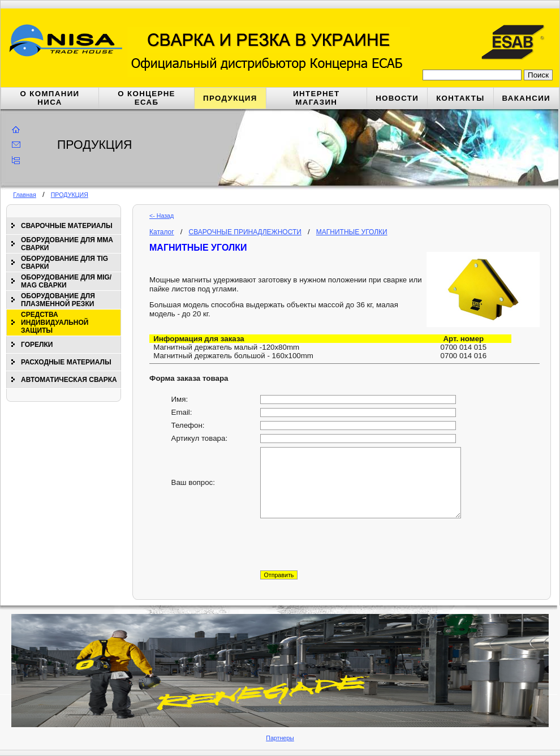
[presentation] (346, 544)
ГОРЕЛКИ (37, 345)
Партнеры (280, 738)
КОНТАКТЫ (460, 98)
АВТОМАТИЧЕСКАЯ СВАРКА (69, 380)
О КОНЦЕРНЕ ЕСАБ (147, 98)
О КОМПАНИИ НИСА (50, 98)
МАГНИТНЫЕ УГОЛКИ (352, 232)
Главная (25, 195)
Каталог (162, 232)
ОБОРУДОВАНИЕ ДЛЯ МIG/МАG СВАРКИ (66, 281)
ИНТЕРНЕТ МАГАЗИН (316, 98)
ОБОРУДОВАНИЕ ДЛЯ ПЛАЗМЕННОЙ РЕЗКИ (58, 300)
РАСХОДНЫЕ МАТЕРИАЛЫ (66, 362)
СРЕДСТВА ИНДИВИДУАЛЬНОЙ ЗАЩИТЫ (55, 323)
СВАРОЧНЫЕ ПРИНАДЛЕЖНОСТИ (245, 232)
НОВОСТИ (397, 98)
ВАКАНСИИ (526, 98)
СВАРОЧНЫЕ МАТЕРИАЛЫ (67, 226)
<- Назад (161, 216)
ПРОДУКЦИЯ (230, 98)
